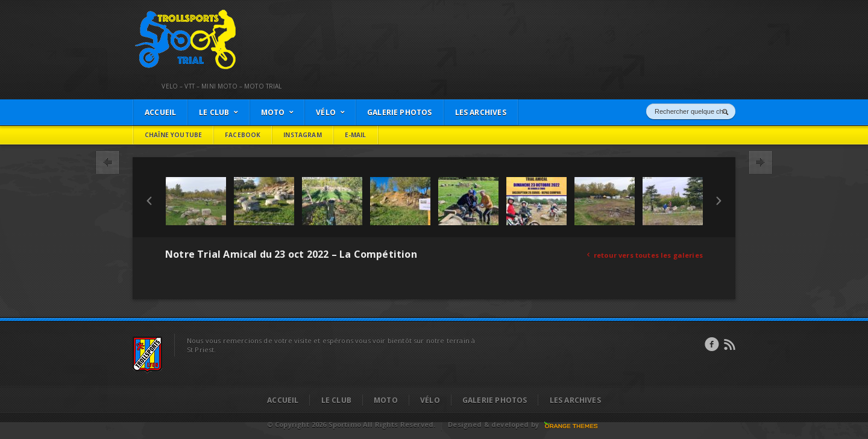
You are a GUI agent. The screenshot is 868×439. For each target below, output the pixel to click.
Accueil (283, 400)
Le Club (336, 400)
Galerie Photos (495, 400)
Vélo (430, 400)
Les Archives (575, 400)
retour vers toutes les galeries (645, 255)
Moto (386, 400)
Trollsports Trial (160, 13)
